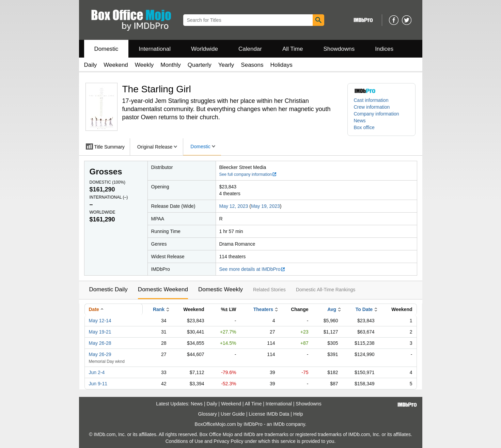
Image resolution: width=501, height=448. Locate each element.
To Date (364, 309)
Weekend (116, 65)
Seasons (252, 65)
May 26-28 (100, 343)
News (360, 121)
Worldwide (205, 49)
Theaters (263, 309)
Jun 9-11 (98, 384)
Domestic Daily (108, 289)
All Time (293, 49)
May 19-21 (100, 332)
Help (298, 414)
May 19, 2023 (265, 206)
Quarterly (200, 65)
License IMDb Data (269, 414)
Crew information (372, 107)
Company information (377, 114)
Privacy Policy (228, 441)
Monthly (171, 65)
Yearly (226, 65)
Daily (91, 65)
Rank (159, 309)
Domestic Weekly (221, 289)
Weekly (144, 65)
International (155, 49)
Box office (364, 127)
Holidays (281, 65)
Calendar (250, 49)
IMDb (279, 424)
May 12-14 (100, 321)
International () (109, 197)
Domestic (106, 49)
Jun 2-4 (97, 372)
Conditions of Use (184, 441)
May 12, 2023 (234, 206)
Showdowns (339, 49)
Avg (332, 309)
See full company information (248, 174)
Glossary (207, 414)
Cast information (371, 100)
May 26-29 (100, 354)
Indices (384, 49)
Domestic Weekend (163, 289)
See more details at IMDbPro (253, 269)
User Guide (233, 414)
